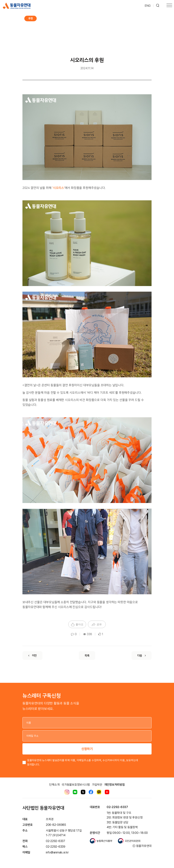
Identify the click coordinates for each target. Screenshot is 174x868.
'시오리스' (58, 188)
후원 (30, 18)
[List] (87, 656)
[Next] (142, 656)
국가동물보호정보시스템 (76, 785)
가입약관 (97, 785)
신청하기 (87, 749)
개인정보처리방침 (115, 785)
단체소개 (54, 785)
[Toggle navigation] (169, 6)
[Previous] (32, 656)
